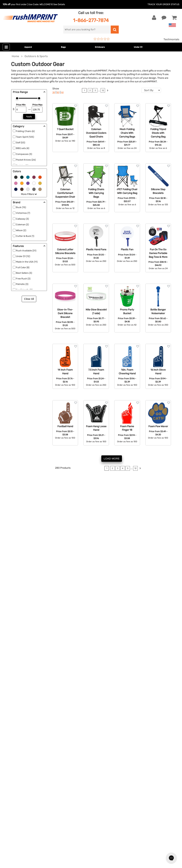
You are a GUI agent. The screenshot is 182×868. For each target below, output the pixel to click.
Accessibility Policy (135, 736)
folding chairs (132, 78)
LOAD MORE (112, 458)
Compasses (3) (24, 154)
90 (58, 92)
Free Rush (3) (23, 279)
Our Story (129, 704)
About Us (129, 698)
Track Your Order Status (163, 4)
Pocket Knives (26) (26, 160)
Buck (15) (21, 207)
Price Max (37, 105)
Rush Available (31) (26, 251)
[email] (29, 769)
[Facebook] (8, 799)
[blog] (19, 799)
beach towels (70, 544)
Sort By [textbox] (149, 90)
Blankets (70, 742)
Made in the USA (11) (27, 262)
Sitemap (128, 742)
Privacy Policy (132, 731)
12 (103, 90)
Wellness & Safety (75, 731)
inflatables (92, 78)
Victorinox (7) (23, 213)
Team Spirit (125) (25, 137)
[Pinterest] (24, 799)
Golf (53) (21, 143)
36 (54, 92)
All (62, 92)
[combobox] (151, 90)
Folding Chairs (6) (25, 131)
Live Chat (14, 704)
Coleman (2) (22, 224)
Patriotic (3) (22, 284)
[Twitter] (13, 799)
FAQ (126, 715)
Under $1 (138, 47)
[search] (87, 30)
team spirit (46, 78)
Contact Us (14, 698)
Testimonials (171, 39)
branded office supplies (64, 498)
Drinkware (100, 47)
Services (128, 709)
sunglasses (48, 544)
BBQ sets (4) (23, 148)
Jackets (69, 704)
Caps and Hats (73, 747)
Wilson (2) (21, 230)
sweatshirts (66, 536)
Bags (63, 47)
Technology (71, 720)
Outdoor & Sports (75, 725)
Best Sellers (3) (24, 273)
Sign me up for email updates (27, 776)
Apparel (28, 47)
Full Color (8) (23, 267)
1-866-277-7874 (91, 20)
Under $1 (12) (23, 256)
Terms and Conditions (137, 725)
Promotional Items (76, 736)
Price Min (21, 105)
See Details (59, 4)
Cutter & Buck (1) (25, 236)
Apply (29, 116)
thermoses (15, 540)
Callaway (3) (22, 219)
